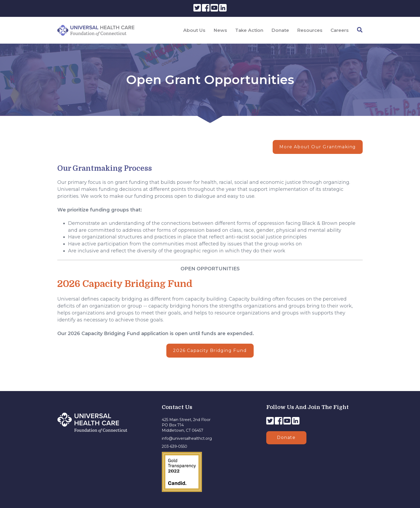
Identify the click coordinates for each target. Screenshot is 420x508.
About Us (194, 30)
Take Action (249, 30)
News (220, 30)
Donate (280, 30)
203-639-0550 (175, 446)
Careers (340, 30)
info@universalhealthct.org (187, 438)
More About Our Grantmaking (318, 147)
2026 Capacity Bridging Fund (210, 350)
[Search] (360, 30)
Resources (310, 30)
